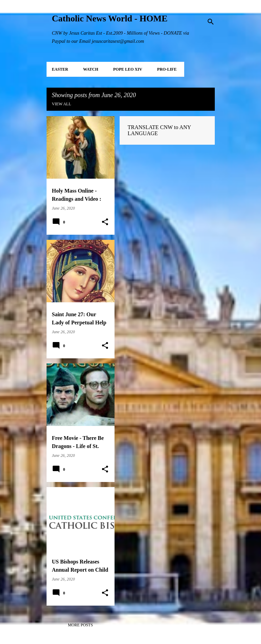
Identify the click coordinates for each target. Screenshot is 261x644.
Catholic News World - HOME (110, 19)
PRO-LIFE (167, 69)
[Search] (211, 22)
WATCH (91, 69)
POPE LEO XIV (128, 69)
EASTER (60, 69)
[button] (105, 222)
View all (62, 104)
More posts (81, 625)
